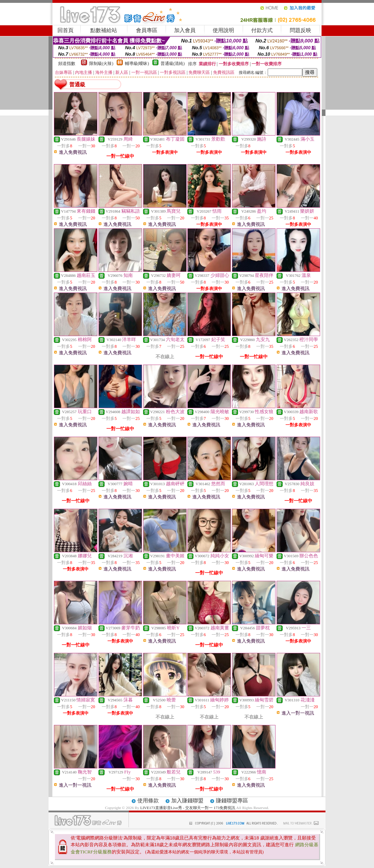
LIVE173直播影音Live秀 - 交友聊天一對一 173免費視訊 (188, 808)
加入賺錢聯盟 (187, 801)
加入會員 (185, 30)
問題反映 (300, 30)
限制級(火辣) (101, 64)
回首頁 (65, 30)
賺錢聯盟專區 (232, 801)
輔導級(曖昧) (137, 64)
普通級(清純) (173, 64)
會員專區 (147, 30)
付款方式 (262, 30)
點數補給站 (104, 30)
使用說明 (223, 30)
